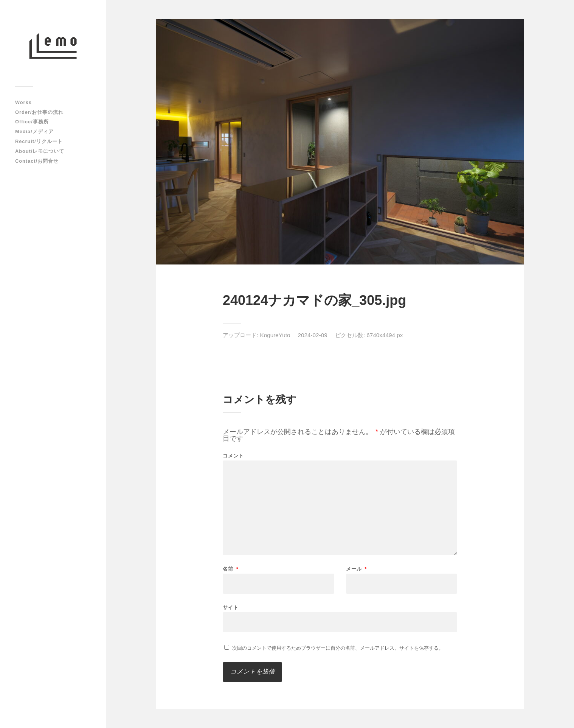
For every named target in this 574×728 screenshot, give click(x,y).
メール (357, 569)
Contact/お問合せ (37, 161)
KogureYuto (275, 335)
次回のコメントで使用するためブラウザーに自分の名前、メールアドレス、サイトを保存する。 (338, 648)
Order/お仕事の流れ (39, 112)
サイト (231, 607)
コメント (233, 456)
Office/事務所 (32, 122)
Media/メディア (34, 131)
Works (23, 102)
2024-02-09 (312, 335)
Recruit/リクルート (39, 141)
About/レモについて (40, 151)
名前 (231, 569)
